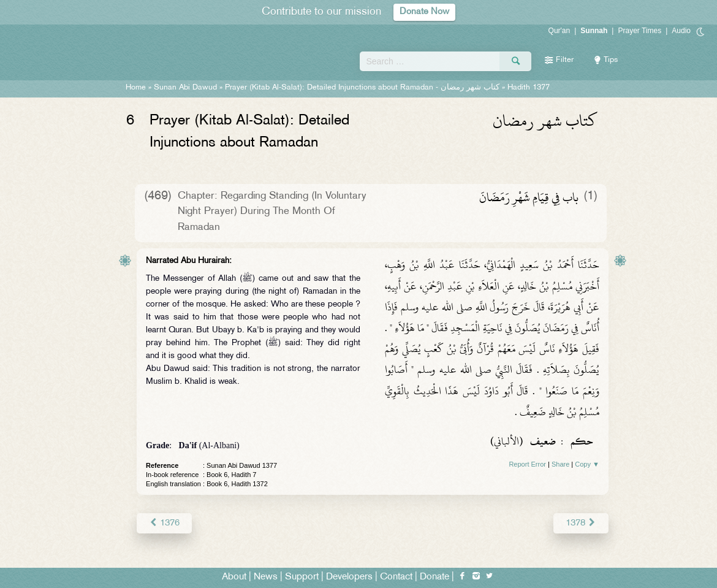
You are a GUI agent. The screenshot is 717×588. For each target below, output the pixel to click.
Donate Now (425, 12)
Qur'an (560, 31)
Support (302, 577)
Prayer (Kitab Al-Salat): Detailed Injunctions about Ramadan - (363, 88)
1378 (581, 523)
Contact (396, 577)
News (266, 577)
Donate (434, 577)
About (234, 577)
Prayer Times (639, 31)
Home (136, 88)
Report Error (527, 464)
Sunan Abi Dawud (185, 88)
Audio (681, 31)
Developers (349, 577)
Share (560, 464)
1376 (164, 523)
